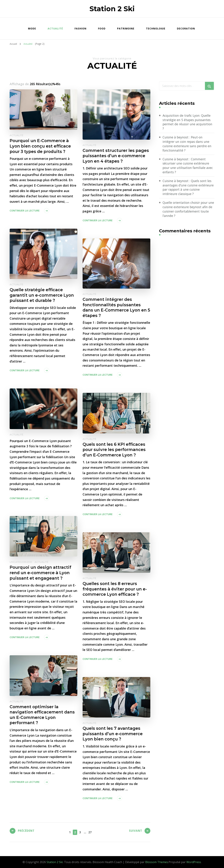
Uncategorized (21, 562)
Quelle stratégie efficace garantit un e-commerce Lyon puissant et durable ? (43, 295)
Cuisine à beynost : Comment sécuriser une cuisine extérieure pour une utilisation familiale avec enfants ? (188, 166)
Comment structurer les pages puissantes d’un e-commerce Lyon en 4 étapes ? (116, 156)
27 (90, 832)
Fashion (80, 28)
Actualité (55, 28)
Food (102, 28)
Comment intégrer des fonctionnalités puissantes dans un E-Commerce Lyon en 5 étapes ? (116, 308)
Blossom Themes (157, 862)
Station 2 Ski (112, 9)
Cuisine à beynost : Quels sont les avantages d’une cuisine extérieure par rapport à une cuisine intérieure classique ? (188, 188)
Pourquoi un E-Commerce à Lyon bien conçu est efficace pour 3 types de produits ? (41, 146)
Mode (32, 28)
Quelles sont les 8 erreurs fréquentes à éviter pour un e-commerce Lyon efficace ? (116, 589)
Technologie (156, 28)
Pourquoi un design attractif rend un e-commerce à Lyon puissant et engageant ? (41, 573)
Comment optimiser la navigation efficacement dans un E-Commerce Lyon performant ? (43, 715)
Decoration (186, 28)
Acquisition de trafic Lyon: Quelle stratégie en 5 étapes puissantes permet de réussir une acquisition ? (188, 122)
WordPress (194, 862)
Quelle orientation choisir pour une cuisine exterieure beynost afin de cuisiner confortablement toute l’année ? (187, 210)
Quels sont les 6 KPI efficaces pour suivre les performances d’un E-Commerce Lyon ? (115, 450)
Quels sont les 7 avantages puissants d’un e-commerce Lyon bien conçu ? (113, 734)
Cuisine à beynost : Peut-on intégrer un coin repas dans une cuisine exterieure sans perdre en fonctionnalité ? (188, 144)
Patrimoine (126, 28)
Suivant (135, 832)
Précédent (27, 832)
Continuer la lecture (25, 211)
